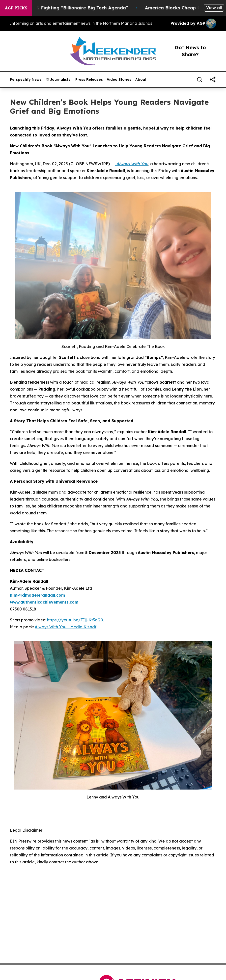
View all (214, 8)
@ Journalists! (58, 80)
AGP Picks (16, 8)
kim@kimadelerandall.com (37, 595)
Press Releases (89, 80)
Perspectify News (26, 80)
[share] (213, 79)
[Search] (199, 79)
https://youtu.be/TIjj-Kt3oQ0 (75, 620)
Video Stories (119, 80)
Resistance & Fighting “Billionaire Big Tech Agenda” (75, 8)
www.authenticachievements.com (44, 602)
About (141, 80)
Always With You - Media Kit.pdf (66, 627)
